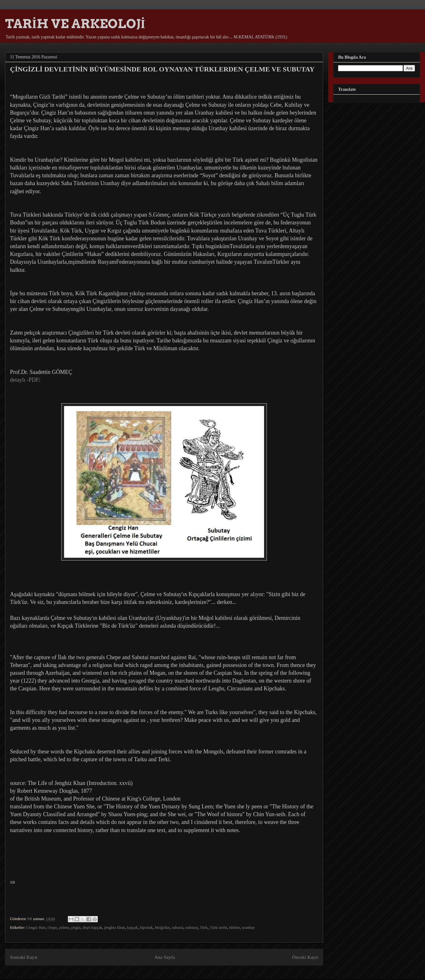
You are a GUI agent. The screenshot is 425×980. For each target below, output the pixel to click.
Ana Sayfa (165, 957)
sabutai (178, 927)
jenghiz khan (115, 927)
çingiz (76, 927)
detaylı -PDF (25, 380)
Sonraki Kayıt (24, 957)
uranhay (248, 927)
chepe (52, 927)
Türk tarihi (218, 927)
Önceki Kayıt (305, 957)
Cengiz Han (36, 927)
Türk (204, 927)
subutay (192, 927)
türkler (234, 927)
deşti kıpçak (92, 927)
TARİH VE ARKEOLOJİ (75, 24)
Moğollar (162, 927)
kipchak (146, 927)
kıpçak (133, 927)
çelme (64, 927)
